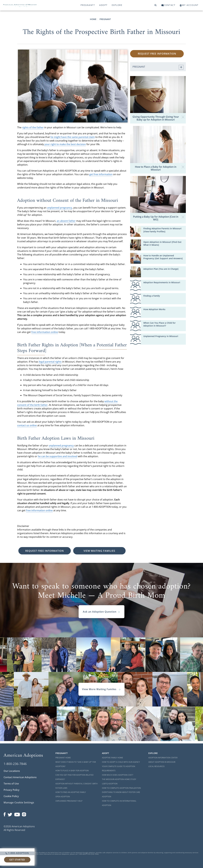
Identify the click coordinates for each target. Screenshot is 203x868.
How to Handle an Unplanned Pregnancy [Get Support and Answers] (163, 257)
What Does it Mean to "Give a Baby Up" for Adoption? (76, 764)
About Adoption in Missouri (162, 762)
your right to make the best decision (65, 144)
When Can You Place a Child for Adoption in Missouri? (159, 324)
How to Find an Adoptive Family (71, 792)
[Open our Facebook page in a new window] (5, 814)
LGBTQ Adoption (110, 784)
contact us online (27, 425)
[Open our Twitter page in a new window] (10, 814)
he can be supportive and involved (58, 456)
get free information (101, 174)
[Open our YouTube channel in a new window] (17, 814)
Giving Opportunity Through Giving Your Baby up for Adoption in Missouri (159, 118)
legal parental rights (50, 362)
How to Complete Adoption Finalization (121, 788)
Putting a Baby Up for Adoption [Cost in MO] (159, 218)
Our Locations (12, 771)
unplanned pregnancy (60, 208)
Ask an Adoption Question (101, 612)
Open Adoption (63, 797)
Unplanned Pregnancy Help (69, 801)
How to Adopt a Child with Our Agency (121, 762)
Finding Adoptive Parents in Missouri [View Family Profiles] (162, 230)
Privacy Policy (12, 790)
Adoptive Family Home (112, 758)
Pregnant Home (63, 758)
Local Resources (156, 766)
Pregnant (105, 19)
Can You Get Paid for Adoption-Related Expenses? (74, 777)
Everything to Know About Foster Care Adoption (121, 794)
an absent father (66, 221)
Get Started (17, 860)
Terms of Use (11, 784)
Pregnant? (88, 5)
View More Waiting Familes (101, 689)
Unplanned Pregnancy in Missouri (161, 336)
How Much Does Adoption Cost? (118, 775)
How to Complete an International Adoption (119, 803)
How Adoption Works (154, 309)
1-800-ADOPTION (17, 853)
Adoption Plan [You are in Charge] (161, 269)
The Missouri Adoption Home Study (119, 779)
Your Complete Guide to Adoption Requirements (119, 769)
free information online (45, 332)
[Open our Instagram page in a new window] (24, 814)
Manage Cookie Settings (19, 802)
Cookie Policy (11, 796)
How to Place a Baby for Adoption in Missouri (160, 168)
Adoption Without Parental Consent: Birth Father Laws (77, 786)
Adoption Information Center (163, 758)
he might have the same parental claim (73, 137)
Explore (117, 5)
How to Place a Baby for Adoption (72, 771)
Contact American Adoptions (20, 777)
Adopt (103, 5)
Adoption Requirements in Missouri (162, 282)
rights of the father (33, 127)
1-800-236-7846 (15, 764)
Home (93, 19)
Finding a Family (152, 296)
